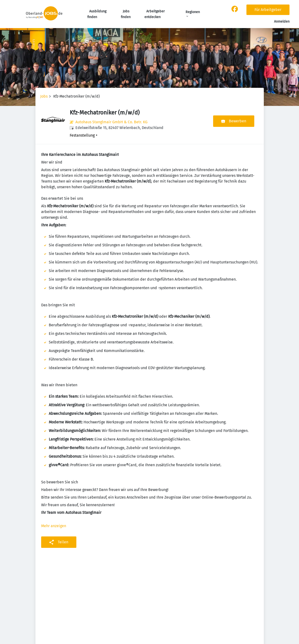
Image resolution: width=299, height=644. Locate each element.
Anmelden (282, 22)
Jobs (44, 96)
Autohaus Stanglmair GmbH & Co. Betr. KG (111, 122)
